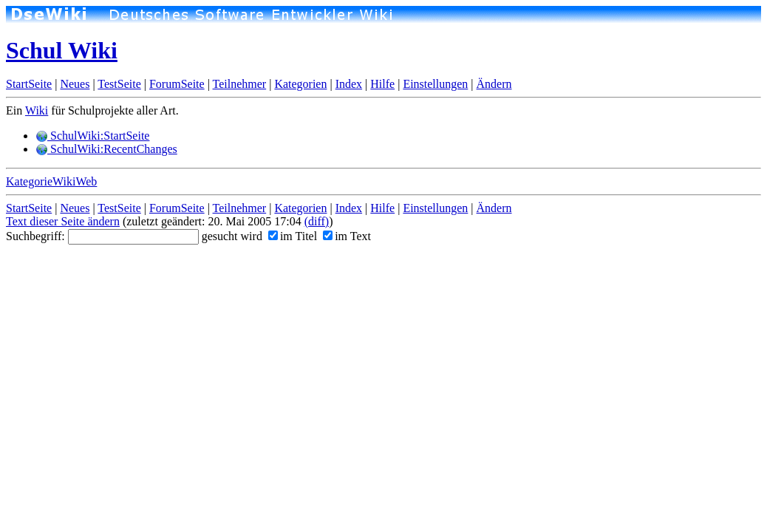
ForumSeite (177, 84)
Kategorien (300, 84)
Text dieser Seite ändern (63, 221)
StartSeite (29, 84)
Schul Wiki (62, 50)
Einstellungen (435, 84)
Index (349, 84)
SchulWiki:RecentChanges (106, 149)
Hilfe (382, 84)
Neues (75, 84)
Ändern (494, 84)
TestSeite (119, 84)
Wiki (37, 110)
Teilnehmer (240, 84)
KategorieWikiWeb (51, 181)
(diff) (317, 221)
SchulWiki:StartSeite (92, 136)
